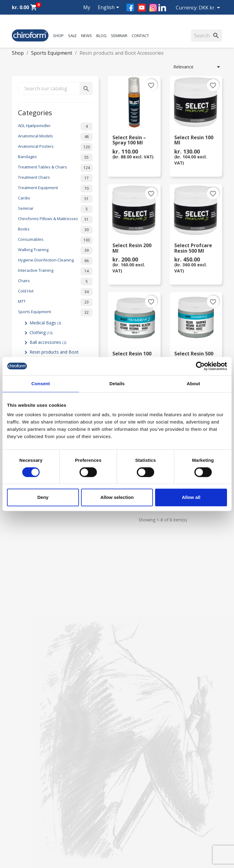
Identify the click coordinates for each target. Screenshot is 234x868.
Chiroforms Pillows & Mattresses (55, 220)
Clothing (41, 332)
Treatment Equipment (55, 188)
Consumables (55, 240)
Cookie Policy (135, 764)
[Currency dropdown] (210, 8)
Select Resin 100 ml (194, 140)
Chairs (55, 282)
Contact (140, 36)
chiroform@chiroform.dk (36, 841)
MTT (55, 302)
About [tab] (193, 384)
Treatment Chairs (55, 178)
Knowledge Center (30, 741)
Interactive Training (55, 271)
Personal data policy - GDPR (149, 741)
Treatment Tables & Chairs (55, 168)
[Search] (207, 36)
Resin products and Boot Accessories (51, 355)
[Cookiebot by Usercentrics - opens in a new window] (200, 366)
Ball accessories (48, 342)
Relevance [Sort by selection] (198, 67)
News (87, 36)
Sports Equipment (55, 313)
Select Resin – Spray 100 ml (129, 140)
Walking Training (55, 251)
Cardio (55, 199)
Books (55, 230)
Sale (72, 36)
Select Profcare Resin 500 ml (193, 248)
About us (130, 694)
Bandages (55, 157)
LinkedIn (162, 7)
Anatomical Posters (55, 147)
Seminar (119, 36)
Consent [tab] (41, 384)
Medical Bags (45, 323)
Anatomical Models (55, 137)
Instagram (153, 8)
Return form (134, 757)
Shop (58, 36)
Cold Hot (55, 292)
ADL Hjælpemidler (55, 126)
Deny (43, 497)
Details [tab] (117, 384)
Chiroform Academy (32, 702)
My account (81, 15)
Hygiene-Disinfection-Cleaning (55, 261)
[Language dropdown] (110, 8)
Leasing (19, 757)
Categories (35, 112)
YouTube (142, 8)
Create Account (27, 764)
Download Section (30, 749)
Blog (101, 36)
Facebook (130, 7)
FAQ (126, 710)
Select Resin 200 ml (132, 248)
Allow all (191, 497)
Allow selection (117, 497)
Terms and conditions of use (150, 749)
